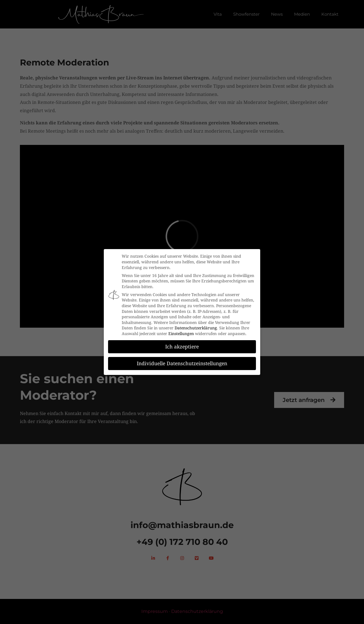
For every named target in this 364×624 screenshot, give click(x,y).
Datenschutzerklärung (196, 328)
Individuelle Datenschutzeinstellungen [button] (182, 363)
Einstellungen (181, 333)
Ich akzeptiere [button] (182, 346)
